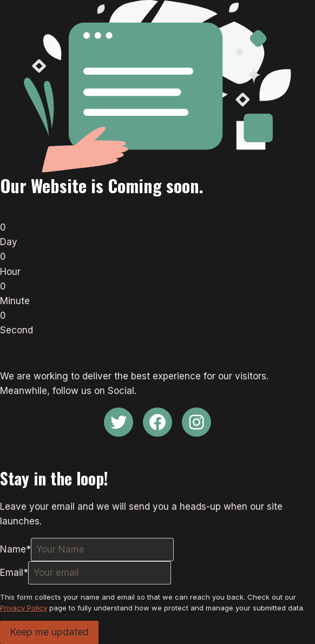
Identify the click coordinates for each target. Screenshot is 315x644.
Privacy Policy (24, 608)
